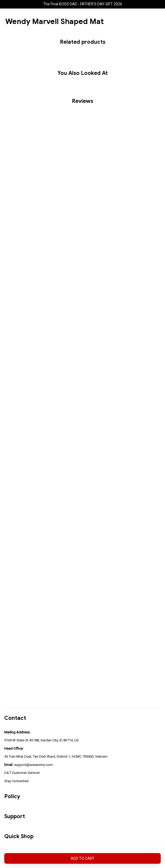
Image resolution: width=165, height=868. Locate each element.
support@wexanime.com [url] (33, 765)
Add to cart (83, 858)
